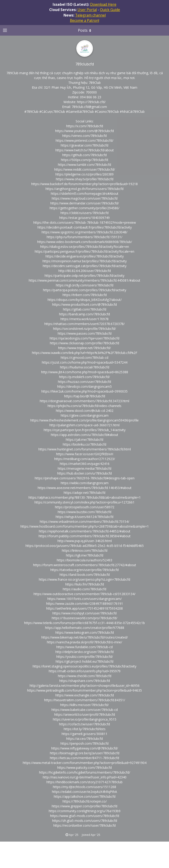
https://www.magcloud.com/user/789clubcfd (85, 198)
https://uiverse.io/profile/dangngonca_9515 (85, 719)
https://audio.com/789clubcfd (84, 589)
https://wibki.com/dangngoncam (85, 483)
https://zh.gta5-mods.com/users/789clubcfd (85, 821)
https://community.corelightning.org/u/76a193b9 (85, 811)
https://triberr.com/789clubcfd (85, 295)
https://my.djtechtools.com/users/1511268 (84, 787)
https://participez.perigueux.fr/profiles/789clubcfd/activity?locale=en (84, 251)
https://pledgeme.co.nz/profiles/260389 (84, 174)
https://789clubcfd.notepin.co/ (85, 801)
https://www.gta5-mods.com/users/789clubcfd (85, 816)
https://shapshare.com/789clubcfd (85, 681)
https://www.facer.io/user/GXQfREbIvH (85, 454)
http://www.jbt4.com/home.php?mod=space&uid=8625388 (85, 372)
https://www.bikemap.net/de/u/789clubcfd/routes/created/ (85, 637)
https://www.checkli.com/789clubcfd (85, 676)
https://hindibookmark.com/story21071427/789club (84, 782)
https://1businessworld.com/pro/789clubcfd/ (84, 618)
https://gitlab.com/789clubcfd (85, 309)
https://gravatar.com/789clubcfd (84, 145)
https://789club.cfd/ (91, 102)
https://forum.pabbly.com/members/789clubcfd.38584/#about (85, 536)
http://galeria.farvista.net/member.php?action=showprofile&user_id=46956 (85, 686)
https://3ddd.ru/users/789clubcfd (84, 213)
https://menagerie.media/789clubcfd (84, 468)
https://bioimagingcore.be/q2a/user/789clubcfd (85, 753)
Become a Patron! (84, 20)
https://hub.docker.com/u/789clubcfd (84, 473)
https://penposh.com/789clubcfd (84, 743)
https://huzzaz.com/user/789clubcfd (84, 382)
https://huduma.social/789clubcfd (85, 367)
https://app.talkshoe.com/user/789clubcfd (85, 796)
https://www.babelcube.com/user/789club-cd (85, 710)
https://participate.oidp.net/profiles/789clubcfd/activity (84, 276)
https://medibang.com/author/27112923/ (85, 459)
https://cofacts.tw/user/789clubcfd (84, 724)
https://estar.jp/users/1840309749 (84, 218)
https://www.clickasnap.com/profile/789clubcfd (84, 343)
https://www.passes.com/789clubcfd (85, 333)
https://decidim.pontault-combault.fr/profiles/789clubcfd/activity (85, 227)
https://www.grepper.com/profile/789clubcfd (84, 806)
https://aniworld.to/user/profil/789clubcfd (85, 714)
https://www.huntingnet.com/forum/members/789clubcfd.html (85, 449)
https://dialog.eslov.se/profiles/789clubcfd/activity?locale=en (85, 247)
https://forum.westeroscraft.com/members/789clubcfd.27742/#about (85, 565)
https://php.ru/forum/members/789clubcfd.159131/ (84, 237)
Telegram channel (90, 15)
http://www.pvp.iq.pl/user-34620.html (85, 541)
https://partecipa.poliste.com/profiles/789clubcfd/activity (85, 290)
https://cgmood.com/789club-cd (84, 358)
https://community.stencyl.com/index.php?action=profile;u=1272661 (84, 502)
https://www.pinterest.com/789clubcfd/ (84, 140)
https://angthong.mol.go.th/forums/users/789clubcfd (84, 189)
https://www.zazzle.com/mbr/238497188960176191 (85, 604)
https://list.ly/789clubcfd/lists (85, 729)
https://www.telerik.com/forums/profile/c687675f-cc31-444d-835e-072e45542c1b (84, 623)
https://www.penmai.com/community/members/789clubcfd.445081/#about (84, 280)
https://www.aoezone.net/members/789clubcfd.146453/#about (85, 488)
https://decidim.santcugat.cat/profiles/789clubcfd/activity (85, 266)
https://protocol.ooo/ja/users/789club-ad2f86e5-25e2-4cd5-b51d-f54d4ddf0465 (85, 546)
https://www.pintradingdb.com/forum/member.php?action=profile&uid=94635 (84, 690)
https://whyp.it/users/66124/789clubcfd (84, 517)
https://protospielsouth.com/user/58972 (85, 507)
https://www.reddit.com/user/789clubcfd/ (85, 169)
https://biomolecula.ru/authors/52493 (84, 560)
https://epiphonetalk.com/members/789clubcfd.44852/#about (85, 531)
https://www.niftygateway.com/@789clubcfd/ (85, 748)
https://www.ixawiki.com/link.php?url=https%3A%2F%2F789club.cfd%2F (85, 353)
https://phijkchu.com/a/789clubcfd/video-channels (84, 406)
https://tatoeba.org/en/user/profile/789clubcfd (84, 570)
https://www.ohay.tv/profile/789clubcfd (85, 179)
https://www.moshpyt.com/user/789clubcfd (84, 613)
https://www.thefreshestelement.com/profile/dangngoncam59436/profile (84, 420)
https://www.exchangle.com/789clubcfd (85, 695)
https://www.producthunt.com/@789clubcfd (84, 304)
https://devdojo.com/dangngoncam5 (84, 386)
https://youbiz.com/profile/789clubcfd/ (85, 657)
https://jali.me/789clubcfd (84, 440)
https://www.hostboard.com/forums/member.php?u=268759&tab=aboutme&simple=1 (85, 526)
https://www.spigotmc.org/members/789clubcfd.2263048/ (84, 232)
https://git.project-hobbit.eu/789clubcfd (84, 661)
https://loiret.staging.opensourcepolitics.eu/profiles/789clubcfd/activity (84, 666)
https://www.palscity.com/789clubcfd (84, 768)
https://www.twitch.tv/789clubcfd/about (85, 150)
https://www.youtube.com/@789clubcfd (84, 131)
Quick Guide (110, 10)
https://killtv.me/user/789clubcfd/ (84, 705)
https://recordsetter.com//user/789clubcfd (84, 825)
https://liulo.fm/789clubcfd (85, 584)
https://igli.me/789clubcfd (85, 555)
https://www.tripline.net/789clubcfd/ (84, 348)
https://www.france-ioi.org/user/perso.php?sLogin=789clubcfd (84, 579)
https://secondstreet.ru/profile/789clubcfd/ (84, 329)
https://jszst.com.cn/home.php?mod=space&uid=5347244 (85, 362)
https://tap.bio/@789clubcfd (85, 396)
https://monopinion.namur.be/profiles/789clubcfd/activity (85, 261)
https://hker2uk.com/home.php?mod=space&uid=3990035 (84, 391)
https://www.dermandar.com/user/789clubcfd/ (85, 203)
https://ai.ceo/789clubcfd (84, 739)
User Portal (87, 10)
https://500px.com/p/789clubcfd (84, 160)
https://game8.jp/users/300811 (84, 734)
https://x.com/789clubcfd (85, 126)
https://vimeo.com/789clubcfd (84, 136)
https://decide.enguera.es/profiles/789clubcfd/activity (85, 256)
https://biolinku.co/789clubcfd (84, 444)
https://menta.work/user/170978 (84, 319)
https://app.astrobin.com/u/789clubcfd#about (84, 435)
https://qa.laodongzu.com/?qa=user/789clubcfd (84, 338)
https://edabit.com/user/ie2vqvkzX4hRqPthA (84, 792)
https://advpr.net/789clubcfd (84, 493)
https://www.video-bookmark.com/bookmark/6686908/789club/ (85, 242)
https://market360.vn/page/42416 (85, 464)
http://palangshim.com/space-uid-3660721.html (84, 425)
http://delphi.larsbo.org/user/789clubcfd (84, 652)
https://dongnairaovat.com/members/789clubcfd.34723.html (84, 401)
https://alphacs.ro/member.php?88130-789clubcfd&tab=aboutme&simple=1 (85, 497)
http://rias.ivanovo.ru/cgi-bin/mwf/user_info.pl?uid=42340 (85, 777)
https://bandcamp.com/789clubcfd (84, 314)
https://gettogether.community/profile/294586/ (84, 208)
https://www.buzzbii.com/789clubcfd (84, 512)
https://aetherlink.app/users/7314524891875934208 (84, 608)
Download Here (103, 4)
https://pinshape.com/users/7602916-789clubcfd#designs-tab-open (85, 478)
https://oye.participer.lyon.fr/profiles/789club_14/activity (85, 430)
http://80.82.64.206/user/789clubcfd (85, 271)
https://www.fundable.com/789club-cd (84, 647)
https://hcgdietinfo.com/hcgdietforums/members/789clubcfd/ (85, 772)
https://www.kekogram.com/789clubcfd (85, 632)
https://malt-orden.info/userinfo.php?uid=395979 (85, 671)
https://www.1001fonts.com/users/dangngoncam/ (84, 599)
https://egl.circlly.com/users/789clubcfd (85, 285)
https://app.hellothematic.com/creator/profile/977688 (85, 628)
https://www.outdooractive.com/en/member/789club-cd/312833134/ (84, 594)
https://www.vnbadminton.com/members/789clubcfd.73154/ (84, 522)
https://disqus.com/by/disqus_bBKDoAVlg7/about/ (85, 300)
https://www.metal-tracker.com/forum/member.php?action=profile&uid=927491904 (85, 763)
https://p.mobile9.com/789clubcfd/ (84, 377)
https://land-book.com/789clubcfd (85, 575)
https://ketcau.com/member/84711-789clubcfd (84, 758)
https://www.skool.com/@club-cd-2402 (85, 411)
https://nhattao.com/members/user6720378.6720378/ (84, 324)
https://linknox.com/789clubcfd (85, 550)
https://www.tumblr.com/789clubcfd (84, 165)
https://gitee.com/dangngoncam (85, 415)
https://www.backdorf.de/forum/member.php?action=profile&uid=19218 (84, 184)
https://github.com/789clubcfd (84, 155)
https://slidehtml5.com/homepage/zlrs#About (85, 194)
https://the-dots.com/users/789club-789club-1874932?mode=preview (85, 222)
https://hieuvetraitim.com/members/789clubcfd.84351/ (85, 700)
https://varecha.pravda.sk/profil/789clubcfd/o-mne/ (84, 642)
